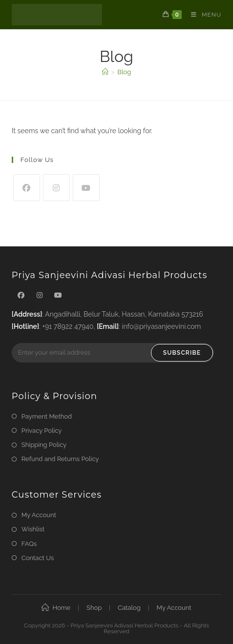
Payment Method (47, 416)
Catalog (129, 608)
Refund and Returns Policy (60, 459)
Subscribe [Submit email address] (182, 353)
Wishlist (33, 529)
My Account (39, 515)
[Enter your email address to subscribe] (113, 353)
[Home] (105, 72)
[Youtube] (86, 188)
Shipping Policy (44, 445)
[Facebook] (27, 188)
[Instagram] (56, 188)
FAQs (29, 544)
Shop (94, 608)
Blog (124, 72)
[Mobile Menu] (202, 15)
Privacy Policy (42, 431)
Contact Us (38, 558)
